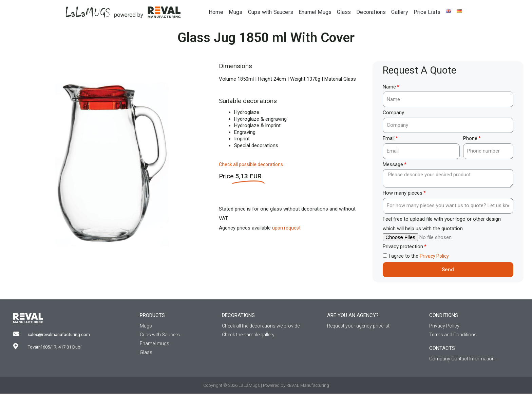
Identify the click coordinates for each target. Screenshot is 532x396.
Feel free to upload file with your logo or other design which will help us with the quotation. (442, 224)
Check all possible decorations (253, 164)
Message (393, 164)
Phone (470, 138)
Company (393, 113)
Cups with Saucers (271, 12)
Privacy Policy (435, 256)
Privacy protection (403, 246)
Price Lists (427, 12)
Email (389, 138)
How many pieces (403, 193)
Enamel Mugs (315, 12)
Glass (344, 12)
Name (389, 87)
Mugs (236, 12)
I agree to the (419, 256)
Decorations (371, 12)
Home (216, 12)
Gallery (400, 12)
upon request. (287, 228)
